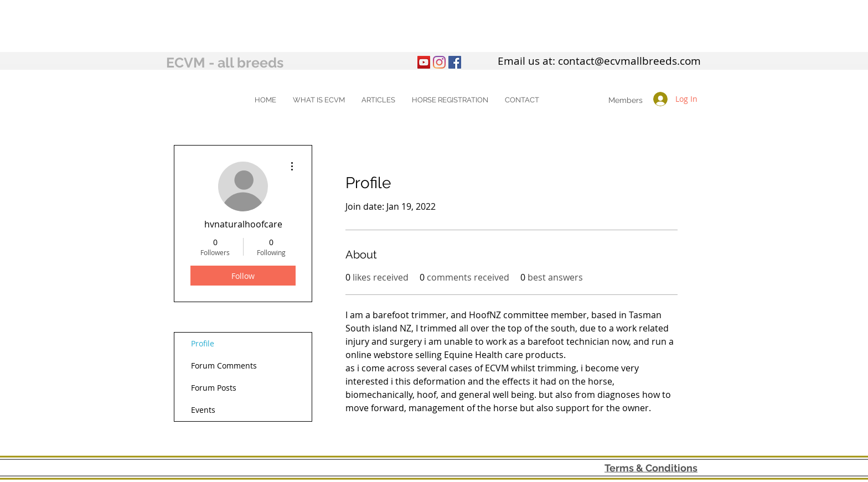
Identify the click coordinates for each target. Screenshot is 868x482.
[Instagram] (439, 62)
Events (203, 410)
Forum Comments (224, 366)
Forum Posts (214, 388)
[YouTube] (424, 62)
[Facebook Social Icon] (455, 62)
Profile (203, 343)
